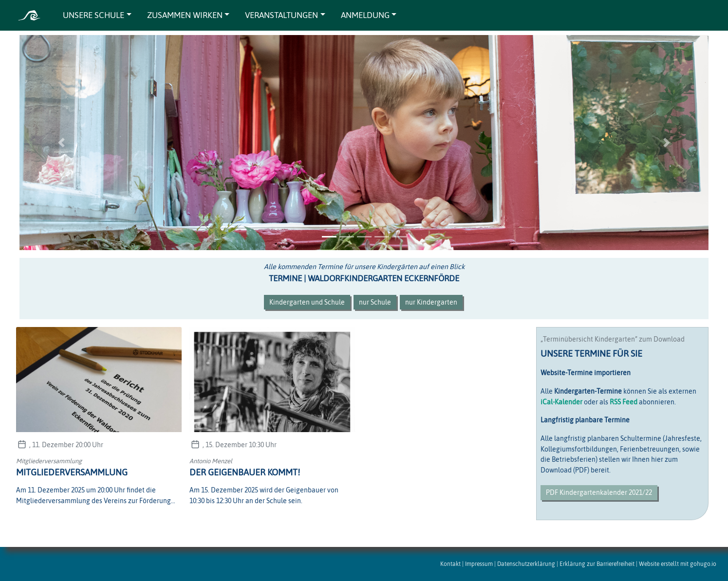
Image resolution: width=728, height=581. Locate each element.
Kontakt (450, 564)
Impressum (479, 564)
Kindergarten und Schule (307, 302)
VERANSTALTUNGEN (281, 15)
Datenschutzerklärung (526, 564)
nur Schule (375, 302)
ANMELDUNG (365, 15)
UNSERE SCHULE (93, 15)
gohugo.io (703, 564)
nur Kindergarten (431, 302)
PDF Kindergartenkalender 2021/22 (599, 492)
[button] (61, 143)
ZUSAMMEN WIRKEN (185, 15)
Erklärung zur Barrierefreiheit (597, 564)
